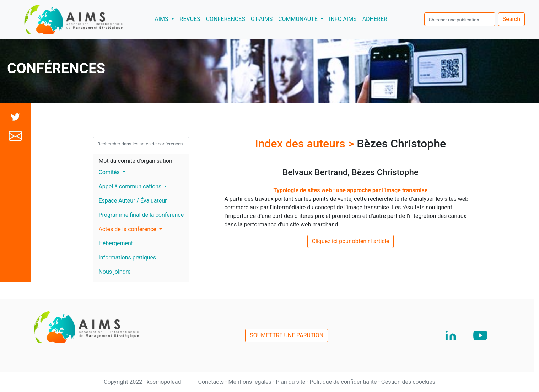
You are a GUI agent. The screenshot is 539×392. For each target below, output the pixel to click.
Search (511, 19)
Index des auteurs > (306, 144)
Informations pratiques (127, 257)
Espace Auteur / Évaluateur (133, 201)
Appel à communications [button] (131, 186)
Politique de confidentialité (344, 382)
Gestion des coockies (408, 382)
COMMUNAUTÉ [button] (299, 19)
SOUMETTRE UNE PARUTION (287, 335)
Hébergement (116, 243)
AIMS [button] (166, 18)
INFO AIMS (343, 19)
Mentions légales (250, 382)
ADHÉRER (375, 19)
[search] (460, 19)
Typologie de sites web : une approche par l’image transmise (350, 190)
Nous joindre (114, 272)
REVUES (190, 19)
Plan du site (291, 382)
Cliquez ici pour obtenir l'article (351, 241)
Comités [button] (110, 172)
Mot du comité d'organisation (135, 161)
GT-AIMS (262, 19)
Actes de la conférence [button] (128, 229)
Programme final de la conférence (141, 215)
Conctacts (212, 382)
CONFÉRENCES (226, 19)
